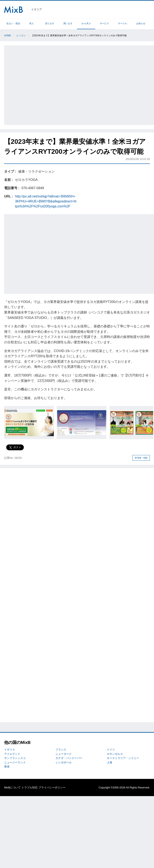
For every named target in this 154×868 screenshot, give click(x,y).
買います (68, 23)
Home (8, 35)
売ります (50, 23)
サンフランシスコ (15, 758)
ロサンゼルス (115, 754)
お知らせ (141, 23)
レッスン (86, 23)
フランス (61, 750)
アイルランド (12, 754)
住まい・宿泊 (13, 23)
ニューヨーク (64, 754)
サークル (123, 23)
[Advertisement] (39, 84)
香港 (7, 767)
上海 (109, 762)
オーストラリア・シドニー (123, 758)
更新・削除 (141, 458)
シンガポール (64, 762)
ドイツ (111, 750)
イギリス (10, 750)
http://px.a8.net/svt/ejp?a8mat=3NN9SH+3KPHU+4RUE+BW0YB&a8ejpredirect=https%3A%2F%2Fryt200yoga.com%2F (46, 201)
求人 (31, 23)
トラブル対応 (30, 787)
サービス (104, 23)
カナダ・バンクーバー (69, 758)
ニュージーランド (15, 762)
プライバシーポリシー (52, 787)
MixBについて (12, 787)
